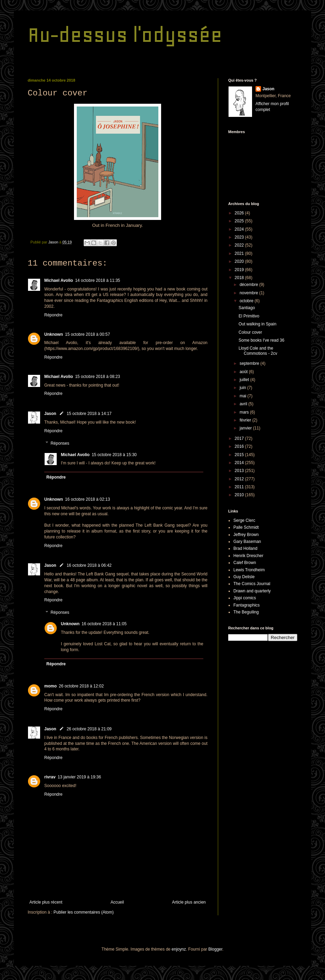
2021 (240, 253)
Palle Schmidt (246, 527)
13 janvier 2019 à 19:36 (79, 777)
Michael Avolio (59, 280)
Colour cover (250, 332)
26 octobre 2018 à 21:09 (89, 729)
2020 (240, 261)
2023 (240, 237)
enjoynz (179, 949)
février (246, 420)
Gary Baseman (247, 542)
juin (243, 388)
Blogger (215, 949)
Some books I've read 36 (261, 340)
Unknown (54, 334)
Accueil (117, 902)
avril (244, 404)
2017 (240, 438)
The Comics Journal (252, 584)
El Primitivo (249, 316)
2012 (240, 479)
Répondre (53, 315)
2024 (240, 229)
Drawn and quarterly (252, 591)
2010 (240, 495)
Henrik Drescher (248, 556)
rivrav (50, 777)
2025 (240, 221)
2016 (240, 446)
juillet (245, 380)
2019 (240, 270)
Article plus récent (46, 902)
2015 (240, 455)
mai (244, 396)
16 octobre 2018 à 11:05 (104, 624)
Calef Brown (245, 563)
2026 (240, 213)
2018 (240, 278)
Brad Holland (245, 548)
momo (50, 686)
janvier (246, 428)
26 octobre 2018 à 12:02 (81, 686)
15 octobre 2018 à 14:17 (89, 414)
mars (245, 412)
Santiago (247, 308)
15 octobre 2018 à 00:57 (87, 334)
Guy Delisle (244, 577)
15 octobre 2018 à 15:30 (114, 455)
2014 (240, 463)
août (244, 372)
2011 (240, 487)
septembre (250, 363)
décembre (249, 285)
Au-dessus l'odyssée (125, 35)
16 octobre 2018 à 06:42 (89, 565)
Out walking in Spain (257, 324)
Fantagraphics (247, 605)
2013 (240, 471)
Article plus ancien (189, 902)
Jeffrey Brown (246, 535)
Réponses (60, 443)
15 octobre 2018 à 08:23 (98, 377)
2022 (240, 245)
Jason (50, 414)
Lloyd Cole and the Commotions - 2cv (258, 351)
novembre (249, 293)
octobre (247, 301)
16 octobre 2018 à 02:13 (87, 499)
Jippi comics (245, 598)
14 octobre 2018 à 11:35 (98, 280)
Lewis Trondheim (249, 570)
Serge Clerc (244, 520)
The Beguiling (246, 612)
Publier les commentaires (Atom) (84, 912)
